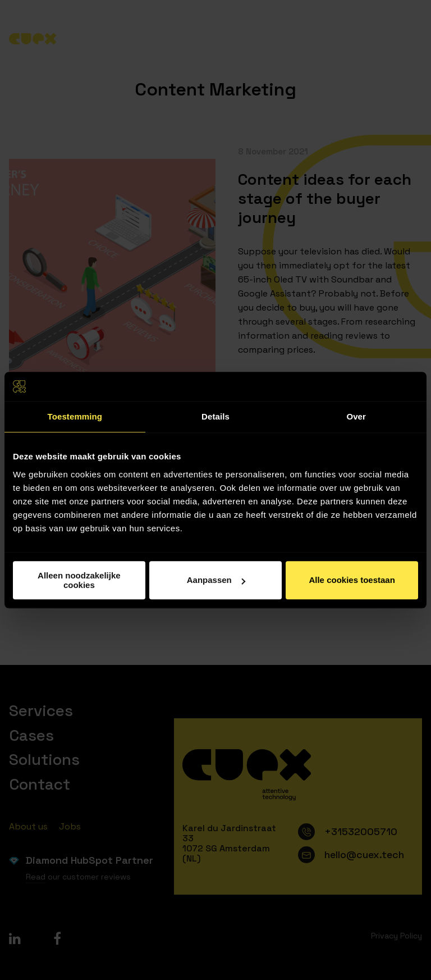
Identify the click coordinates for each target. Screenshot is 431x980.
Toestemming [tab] (75, 416)
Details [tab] (215, 416)
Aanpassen (216, 580)
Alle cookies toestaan (352, 580)
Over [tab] (356, 416)
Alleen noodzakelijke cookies (79, 580)
